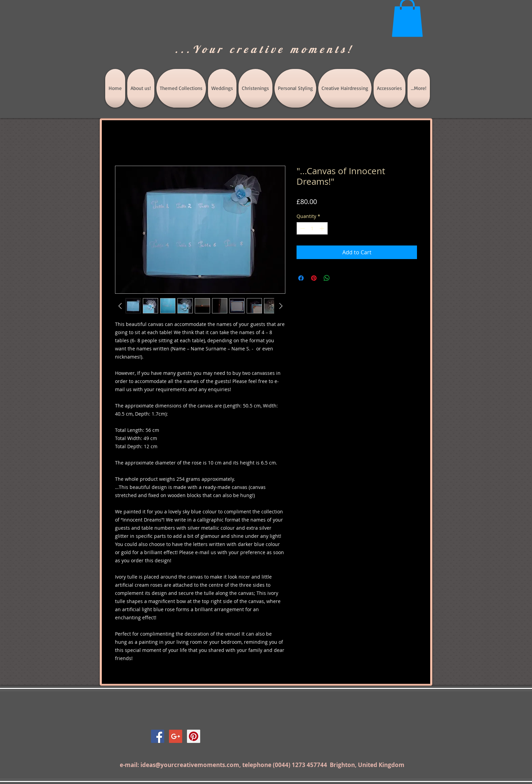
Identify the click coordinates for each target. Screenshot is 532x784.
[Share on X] (340, 278)
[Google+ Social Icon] (176, 736)
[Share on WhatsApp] (327, 278)
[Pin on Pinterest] (314, 278)
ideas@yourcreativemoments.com (190, 765)
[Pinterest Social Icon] (194, 736)
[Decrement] (302, 228)
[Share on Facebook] (301, 278)
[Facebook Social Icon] (158, 736)
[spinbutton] (312, 228)
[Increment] (322, 228)
